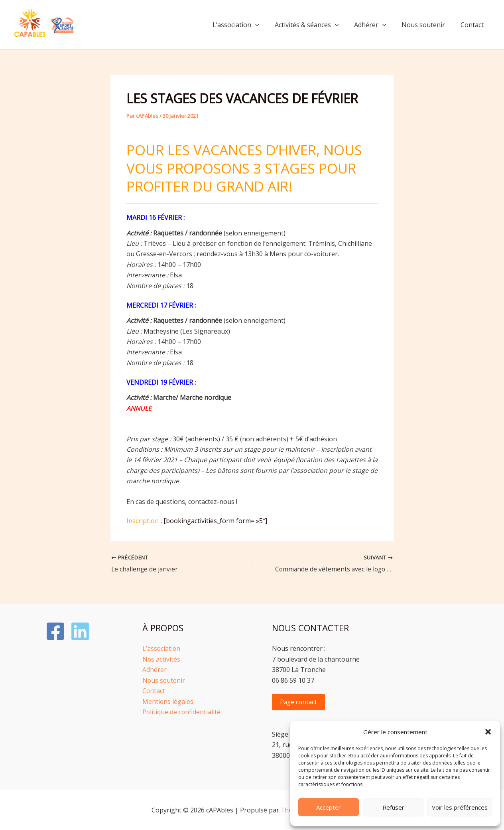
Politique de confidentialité (182, 712)
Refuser (393, 807)
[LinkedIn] (80, 631)
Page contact (299, 702)
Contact (473, 25)
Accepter (329, 807)
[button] (488, 732)
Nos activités (161, 659)
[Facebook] (55, 631)
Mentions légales (168, 701)
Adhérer (377, 25)
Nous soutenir (427, 25)
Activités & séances (316, 25)
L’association (248, 25)
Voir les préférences (460, 807)
